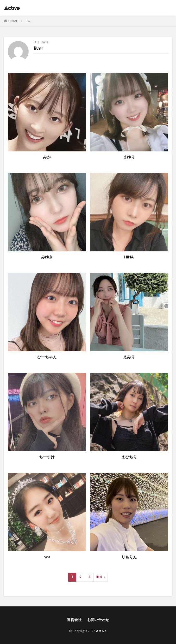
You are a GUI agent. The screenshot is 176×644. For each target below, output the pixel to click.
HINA (129, 257)
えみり (129, 357)
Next (99, 577)
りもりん (129, 557)
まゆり (129, 157)
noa (47, 557)
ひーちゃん (47, 357)
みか (47, 157)
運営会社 (74, 620)
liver (29, 21)
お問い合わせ (98, 620)
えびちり (129, 457)
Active (101, 631)
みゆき (47, 257)
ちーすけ (47, 457)
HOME (13, 21)
